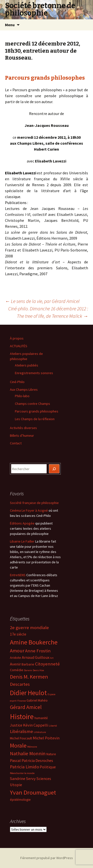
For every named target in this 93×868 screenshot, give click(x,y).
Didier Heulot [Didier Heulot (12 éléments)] (28, 693)
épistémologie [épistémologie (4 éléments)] (20, 799)
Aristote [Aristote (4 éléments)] (15, 658)
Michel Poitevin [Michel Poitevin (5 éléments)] (46, 738)
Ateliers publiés (27, 365)
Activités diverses (23, 428)
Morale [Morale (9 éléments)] (18, 745)
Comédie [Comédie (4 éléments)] (17, 670)
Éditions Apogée (22, 523)
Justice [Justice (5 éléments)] (16, 725)
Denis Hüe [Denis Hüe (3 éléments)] (38, 670)
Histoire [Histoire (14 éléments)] (22, 717)
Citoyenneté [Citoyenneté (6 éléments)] (47, 664)
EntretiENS (18, 575)
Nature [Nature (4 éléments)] (51, 754)
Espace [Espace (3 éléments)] (51, 694)
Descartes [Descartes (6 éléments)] (20, 684)
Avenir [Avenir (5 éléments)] (15, 664)
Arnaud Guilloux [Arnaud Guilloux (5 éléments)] (36, 657)
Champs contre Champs (32, 404)
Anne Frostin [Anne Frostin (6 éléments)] (38, 651)
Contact (16, 443)
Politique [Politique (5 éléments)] (48, 767)
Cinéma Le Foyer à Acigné (29, 510)
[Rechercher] (54, 469)
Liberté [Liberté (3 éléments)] (53, 726)
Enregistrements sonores (34, 373)
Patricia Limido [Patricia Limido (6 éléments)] (24, 767)
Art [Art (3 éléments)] (52, 658)
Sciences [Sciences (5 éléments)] (44, 778)
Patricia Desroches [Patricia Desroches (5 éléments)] (37, 760)
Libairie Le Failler (22, 541)
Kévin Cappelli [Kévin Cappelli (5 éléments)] (36, 725)
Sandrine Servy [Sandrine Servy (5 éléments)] (23, 778)
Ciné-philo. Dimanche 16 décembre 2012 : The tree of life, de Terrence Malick (48, 312)
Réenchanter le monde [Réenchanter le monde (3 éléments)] (22, 773)
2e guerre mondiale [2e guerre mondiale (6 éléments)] (29, 628)
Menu (10, 25)
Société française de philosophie (34, 503)
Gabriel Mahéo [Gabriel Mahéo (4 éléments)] (37, 700)
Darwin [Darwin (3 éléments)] (28, 670)
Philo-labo (22, 396)
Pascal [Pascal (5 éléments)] (15, 760)
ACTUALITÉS (19, 346)
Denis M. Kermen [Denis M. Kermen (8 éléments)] (29, 677)
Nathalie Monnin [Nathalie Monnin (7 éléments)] (28, 754)
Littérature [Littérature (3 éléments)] (40, 732)
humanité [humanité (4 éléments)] (41, 718)
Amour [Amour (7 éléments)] (17, 651)
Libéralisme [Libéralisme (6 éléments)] (21, 731)
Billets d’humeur (22, 435)
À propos (17, 338)
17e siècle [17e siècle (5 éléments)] (18, 634)
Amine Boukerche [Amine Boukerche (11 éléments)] (34, 642)
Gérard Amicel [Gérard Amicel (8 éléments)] (26, 707)
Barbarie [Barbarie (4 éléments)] (28, 664)
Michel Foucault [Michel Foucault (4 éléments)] (21, 738)
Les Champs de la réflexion (35, 419)
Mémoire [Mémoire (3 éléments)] (32, 747)
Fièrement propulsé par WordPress (47, 858)
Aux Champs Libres (24, 389)
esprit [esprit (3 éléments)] (13, 701)
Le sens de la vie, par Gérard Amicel (42, 301)
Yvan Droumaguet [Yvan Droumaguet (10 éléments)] (33, 792)
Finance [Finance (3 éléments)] (22, 701)
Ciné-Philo (17, 382)
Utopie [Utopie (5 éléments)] (16, 785)
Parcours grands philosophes (45, 78)
